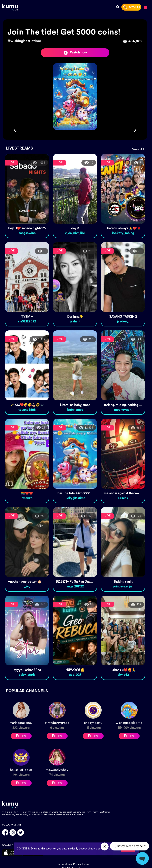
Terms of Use (64, 864)
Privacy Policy (81, 864)
